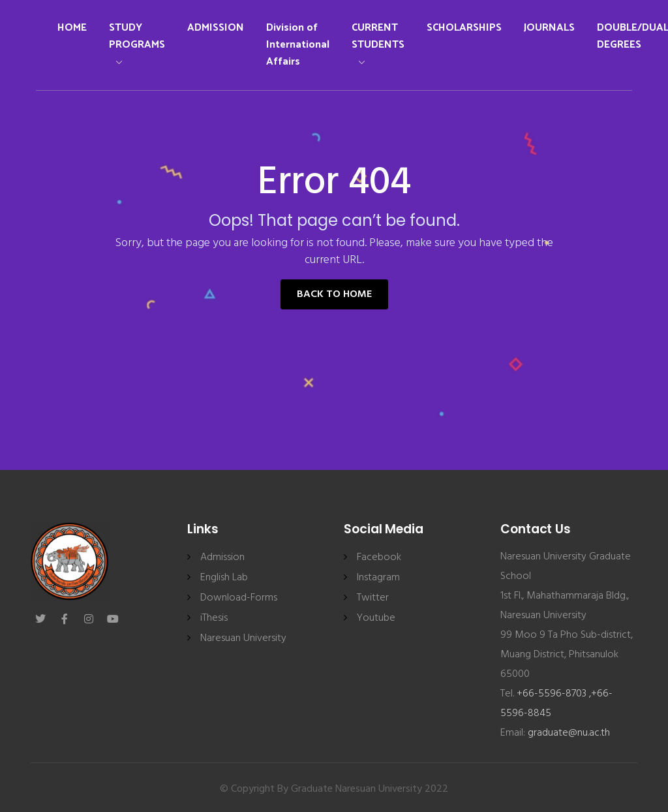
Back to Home (334, 294)
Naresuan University (243, 638)
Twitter (373, 598)
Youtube (376, 618)
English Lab (224, 578)
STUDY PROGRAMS (137, 42)
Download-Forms (239, 598)
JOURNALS (549, 28)
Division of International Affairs (298, 45)
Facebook (379, 557)
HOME (72, 28)
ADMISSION (216, 28)
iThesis (214, 618)
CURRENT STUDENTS (378, 42)
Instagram (378, 578)
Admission (222, 557)
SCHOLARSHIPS (464, 28)
